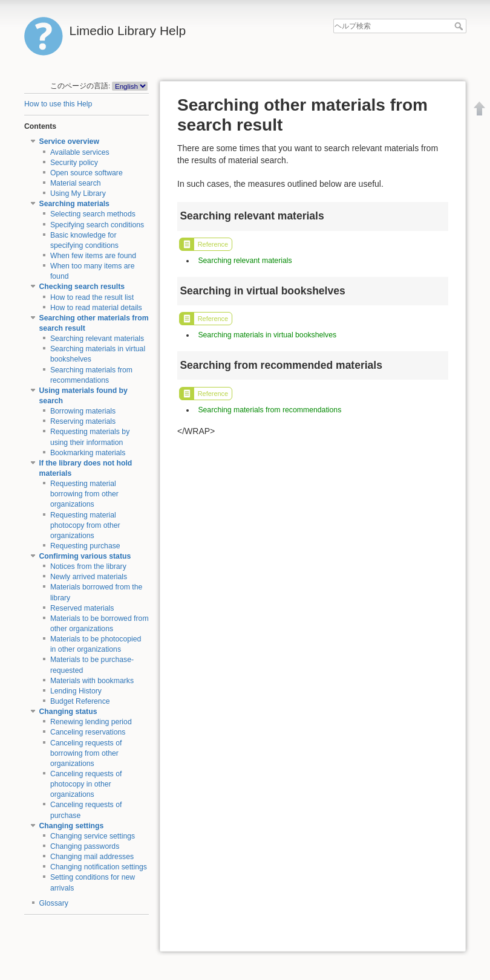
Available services (80, 152)
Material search (76, 183)
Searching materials (74, 204)
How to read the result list (92, 297)
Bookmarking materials (88, 453)
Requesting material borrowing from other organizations (84, 494)
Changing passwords (85, 846)
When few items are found (93, 256)
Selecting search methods (93, 214)
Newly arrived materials (89, 577)
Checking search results (82, 287)
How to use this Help (58, 104)
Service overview (69, 141)
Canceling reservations (88, 732)
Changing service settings (93, 836)
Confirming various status (85, 556)
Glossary (54, 903)
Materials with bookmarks (92, 681)
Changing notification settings (99, 867)
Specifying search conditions (97, 225)
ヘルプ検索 (460, 26)
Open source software (87, 173)
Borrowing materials (83, 411)
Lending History (76, 691)
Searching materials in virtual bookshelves (267, 335)
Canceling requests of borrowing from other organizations (86, 753)
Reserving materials (83, 421)
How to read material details (96, 308)
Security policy (74, 163)
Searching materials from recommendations (269, 410)
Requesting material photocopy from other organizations (85, 525)
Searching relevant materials (97, 339)
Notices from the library (88, 566)
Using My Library (78, 193)
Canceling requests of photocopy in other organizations (86, 784)
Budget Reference (80, 701)
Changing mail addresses (92, 857)
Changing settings (72, 826)
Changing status (68, 712)
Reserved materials (82, 608)
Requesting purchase (85, 546)
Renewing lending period (91, 722)
